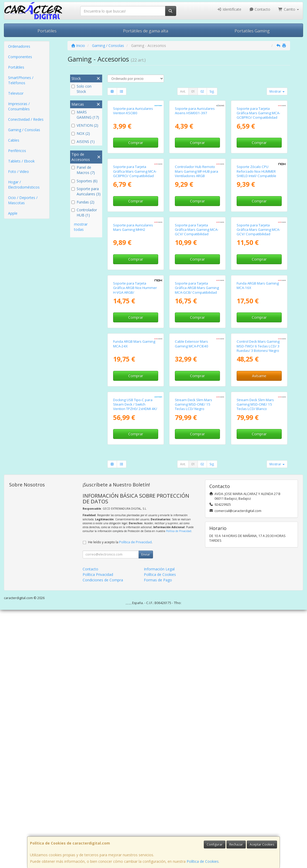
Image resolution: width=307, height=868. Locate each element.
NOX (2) (81, 133)
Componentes (20, 57)
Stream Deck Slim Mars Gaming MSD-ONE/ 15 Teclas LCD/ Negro (194, 662)
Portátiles (16, 67)
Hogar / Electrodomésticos (24, 185)
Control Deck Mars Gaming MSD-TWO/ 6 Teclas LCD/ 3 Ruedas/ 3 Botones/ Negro (258, 561)
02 (202, 91)
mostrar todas (81, 227)
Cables (14, 140)
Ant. (183, 91)
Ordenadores (19, 46)
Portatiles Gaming (252, 31)
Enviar (146, 813)
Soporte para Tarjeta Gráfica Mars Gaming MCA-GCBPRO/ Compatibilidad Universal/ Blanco (258, 158)
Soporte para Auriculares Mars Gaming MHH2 (133, 356)
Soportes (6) (84, 181)
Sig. (212, 91)
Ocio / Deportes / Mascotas (23, 200)
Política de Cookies (203, 861)
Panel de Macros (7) (83, 170)
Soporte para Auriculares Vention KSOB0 (133, 154)
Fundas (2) (83, 202)
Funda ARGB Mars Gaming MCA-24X (134, 559)
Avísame (259, 591)
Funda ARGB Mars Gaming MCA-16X (258, 458)
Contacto (260, 9)
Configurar (215, 844)
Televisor (16, 93)
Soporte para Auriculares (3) (86, 191)
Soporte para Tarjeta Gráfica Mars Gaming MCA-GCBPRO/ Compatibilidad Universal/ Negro (135, 260)
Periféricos (17, 151)
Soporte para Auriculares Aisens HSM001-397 (195, 154)
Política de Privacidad (179, 789)
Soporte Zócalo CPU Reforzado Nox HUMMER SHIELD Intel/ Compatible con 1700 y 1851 (256, 260)
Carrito (288, 9)
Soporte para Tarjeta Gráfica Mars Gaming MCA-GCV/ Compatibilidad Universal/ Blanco (258, 361)
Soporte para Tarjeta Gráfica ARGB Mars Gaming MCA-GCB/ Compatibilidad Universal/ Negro (197, 462)
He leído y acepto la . (120, 800)
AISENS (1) (83, 141)
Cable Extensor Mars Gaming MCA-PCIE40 (192, 559)
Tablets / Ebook (21, 161)
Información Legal (159, 827)
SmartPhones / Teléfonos (21, 80)
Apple (13, 213)
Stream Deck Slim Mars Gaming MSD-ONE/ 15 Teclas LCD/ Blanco (255, 662)
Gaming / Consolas (24, 130)
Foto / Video (19, 171)
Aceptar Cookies (262, 844)
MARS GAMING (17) (85, 115)
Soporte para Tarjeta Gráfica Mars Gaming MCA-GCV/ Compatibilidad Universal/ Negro (197, 361)
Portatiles (47, 31)
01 (193, 91)
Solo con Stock (81, 89)
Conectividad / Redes (26, 119)
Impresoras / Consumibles (19, 106)
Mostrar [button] (277, 91)
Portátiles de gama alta (146, 31)
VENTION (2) (85, 125)
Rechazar (236, 844)
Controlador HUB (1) (84, 212)
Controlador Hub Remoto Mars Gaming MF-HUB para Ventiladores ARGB (197, 257)
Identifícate (229, 9)
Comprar (136, 186)
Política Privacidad (98, 833)
